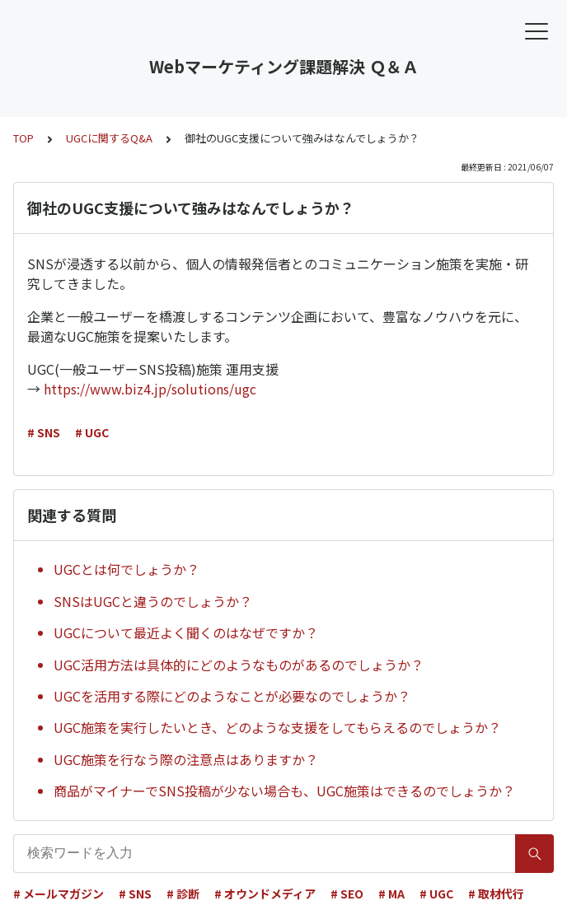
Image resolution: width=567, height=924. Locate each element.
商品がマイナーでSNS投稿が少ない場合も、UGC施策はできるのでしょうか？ (284, 791)
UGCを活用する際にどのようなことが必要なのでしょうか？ (232, 696)
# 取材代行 (496, 894)
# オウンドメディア (265, 894)
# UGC (92, 432)
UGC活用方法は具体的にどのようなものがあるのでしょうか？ (239, 665)
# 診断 (183, 894)
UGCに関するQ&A (109, 138)
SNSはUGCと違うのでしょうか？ (153, 601)
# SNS (44, 432)
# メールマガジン (59, 894)
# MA (391, 894)
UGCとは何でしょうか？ (127, 569)
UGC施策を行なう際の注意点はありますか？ (186, 759)
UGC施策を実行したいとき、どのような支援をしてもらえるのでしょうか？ (277, 727)
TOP (23, 138)
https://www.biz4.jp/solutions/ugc (150, 389)
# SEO (347, 894)
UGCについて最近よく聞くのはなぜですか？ (186, 632)
